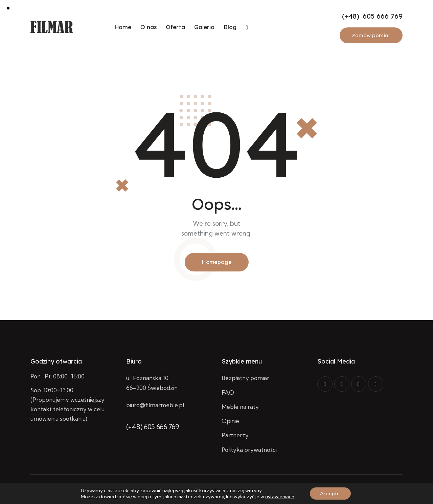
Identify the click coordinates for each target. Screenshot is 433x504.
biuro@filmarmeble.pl (155, 405)
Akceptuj (330, 494)
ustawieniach (280, 497)
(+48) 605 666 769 (153, 427)
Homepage (217, 262)
